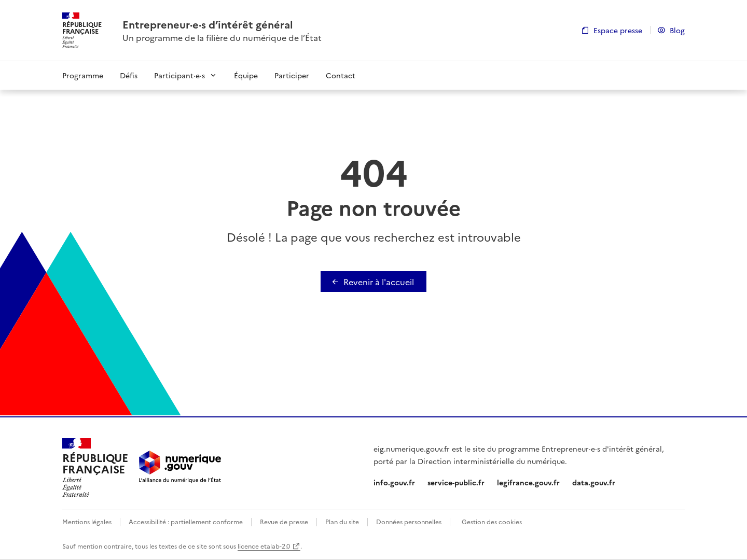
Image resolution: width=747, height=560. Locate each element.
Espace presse (618, 30)
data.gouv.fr (594, 482)
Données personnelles (409, 521)
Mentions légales (87, 521)
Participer (292, 75)
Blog (677, 30)
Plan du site (342, 521)
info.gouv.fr (394, 482)
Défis (129, 75)
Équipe (246, 75)
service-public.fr (456, 482)
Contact (341, 75)
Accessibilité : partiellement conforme (186, 521)
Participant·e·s (179, 75)
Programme (83, 75)
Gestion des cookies (492, 521)
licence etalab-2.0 (264, 546)
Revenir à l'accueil (379, 282)
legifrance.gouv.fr (528, 482)
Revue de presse (284, 521)
